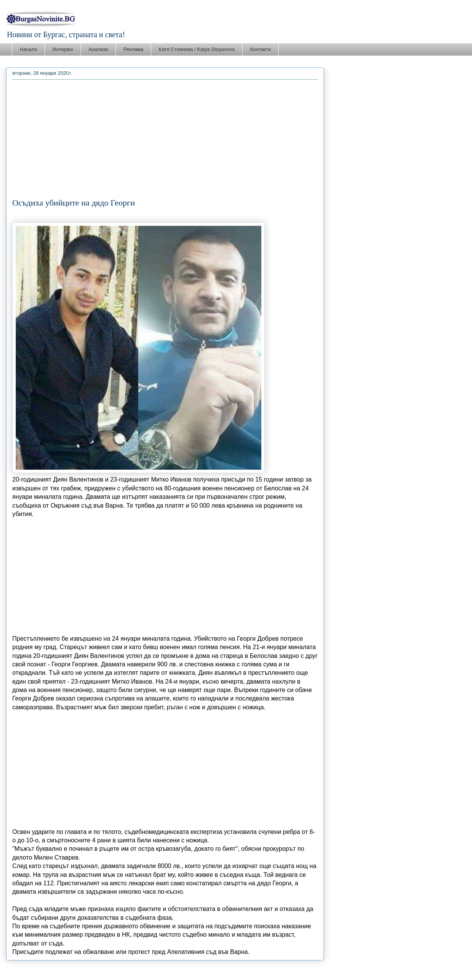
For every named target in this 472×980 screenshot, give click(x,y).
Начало (29, 49)
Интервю (63, 49)
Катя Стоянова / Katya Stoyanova (197, 49)
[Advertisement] (165, 140)
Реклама (133, 49)
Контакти (261, 49)
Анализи (98, 49)
